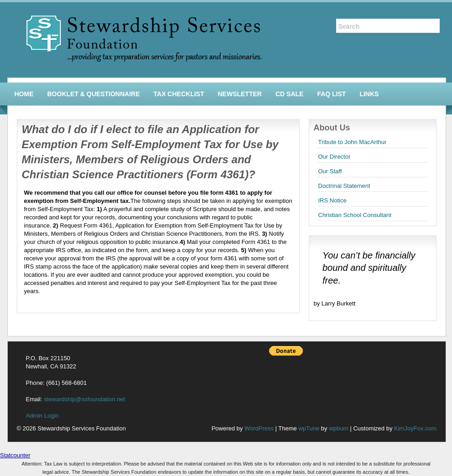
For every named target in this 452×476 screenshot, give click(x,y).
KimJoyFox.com (415, 428)
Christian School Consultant (355, 215)
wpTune (309, 428)
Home (24, 94)
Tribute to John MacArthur (353, 142)
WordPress (259, 428)
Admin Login (42, 416)
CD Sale (289, 94)
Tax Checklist (179, 94)
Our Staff (330, 171)
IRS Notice (333, 200)
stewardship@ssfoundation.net (84, 399)
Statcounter (15, 455)
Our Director (335, 157)
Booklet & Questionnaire (94, 94)
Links (369, 94)
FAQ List (331, 94)
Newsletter (239, 94)
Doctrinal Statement (344, 186)
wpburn (339, 428)
